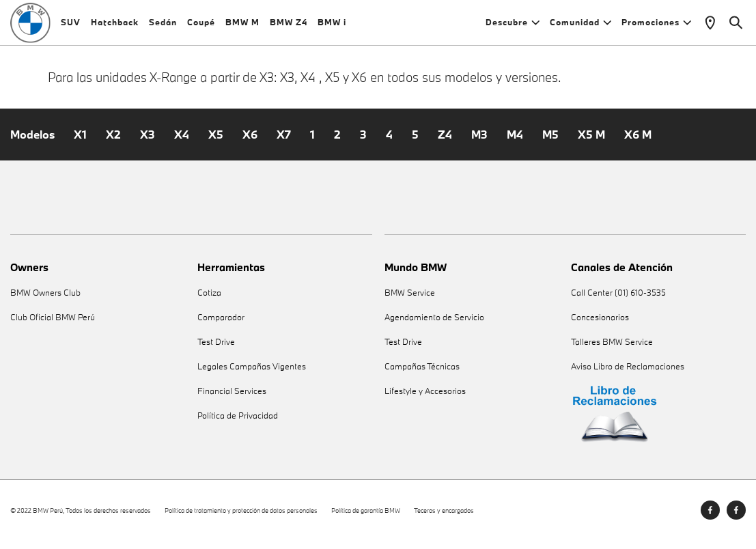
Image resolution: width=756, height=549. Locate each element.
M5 (550, 143)
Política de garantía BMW (366, 519)
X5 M (591, 143)
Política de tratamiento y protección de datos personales (241, 519)
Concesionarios (600, 326)
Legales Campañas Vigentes (252, 375)
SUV (71, 27)
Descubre (513, 27)
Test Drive (216, 351)
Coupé (201, 27)
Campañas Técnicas (422, 375)
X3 (148, 143)
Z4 (445, 143)
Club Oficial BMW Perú (53, 326)
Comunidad (580, 27)
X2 (113, 143)
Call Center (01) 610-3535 (618, 301)
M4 (515, 143)
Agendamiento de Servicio (434, 326)
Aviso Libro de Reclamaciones (628, 375)
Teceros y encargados (444, 519)
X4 (182, 143)
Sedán (163, 27)
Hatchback (115, 27)
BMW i (332, 27)
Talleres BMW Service (612, 351)
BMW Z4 (289, 27)
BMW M (242, 27)
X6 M (638, 143)
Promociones (656, 27)
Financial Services (232, 400)
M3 (479, 143)
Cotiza (209, 301)
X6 (250, 143)
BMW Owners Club (45, 301)
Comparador (221, 326)
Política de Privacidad (238, 424)
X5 (216, 143)
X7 (284, 143)
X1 (80, 143)
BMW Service (410, 301)
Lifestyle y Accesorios (425, 400)
